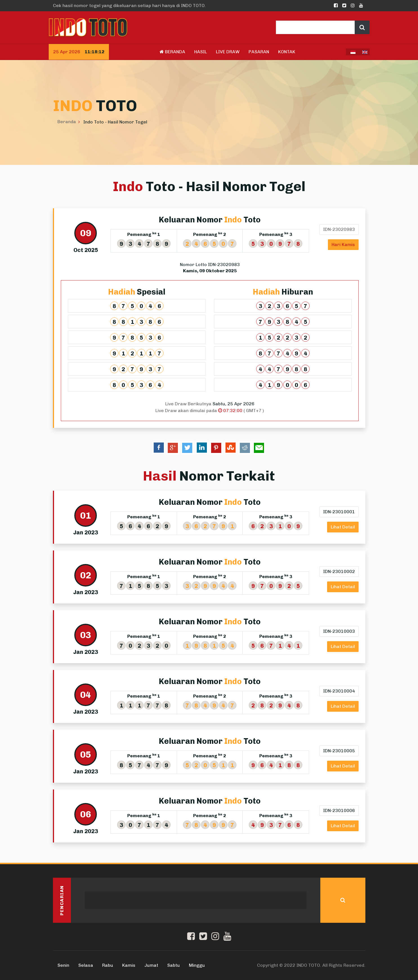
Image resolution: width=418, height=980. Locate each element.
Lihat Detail (343, 527)
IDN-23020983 (339, 229)
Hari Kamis (343, 245)
